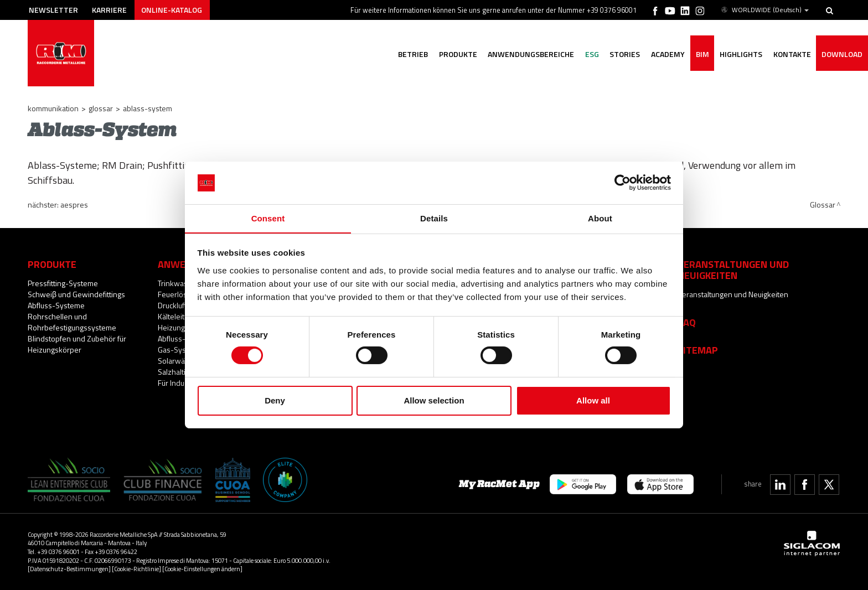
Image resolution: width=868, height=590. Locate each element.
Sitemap (698, 350)
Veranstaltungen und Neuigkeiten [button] (733, 270)
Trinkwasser (178, 283)
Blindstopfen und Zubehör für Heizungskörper (77, 344)
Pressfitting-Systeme (63, 283)
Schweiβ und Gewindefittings (76, 294)
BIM (701, 54)
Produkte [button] (456, 54)
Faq (687, 322)
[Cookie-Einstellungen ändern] (202, 569)
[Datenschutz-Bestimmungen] (69, 569)
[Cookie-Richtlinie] (136, 569)
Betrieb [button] (411, 54)
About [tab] (600, 218)
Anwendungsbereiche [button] (529, 54)
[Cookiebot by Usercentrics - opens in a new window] (622, 183)
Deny (275, 400)
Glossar (101, 108)
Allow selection (434, 400)
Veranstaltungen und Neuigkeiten (733, 294)
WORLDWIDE (764, 10)
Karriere (110, 10)
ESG (590, 54)
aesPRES (74, 205)
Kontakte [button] (792, 54)
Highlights (740, 54)
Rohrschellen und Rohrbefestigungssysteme (72, 322)
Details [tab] (434, 218)
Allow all (593, 400)
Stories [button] (624, 54)
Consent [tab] (268, 218)
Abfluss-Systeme (56, 305)
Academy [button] (667, 54)
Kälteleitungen (182, 316)
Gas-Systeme (180, 350)
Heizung (171, 327)
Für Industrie (179, 383)
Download (842, 54)
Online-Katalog (172, 10)
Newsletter (53, 10)
